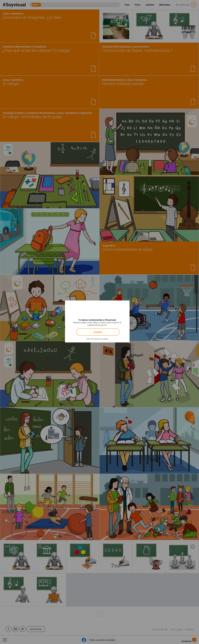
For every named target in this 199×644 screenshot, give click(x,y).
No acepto (104, 339)
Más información (93, 339)
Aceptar (98, 332)
